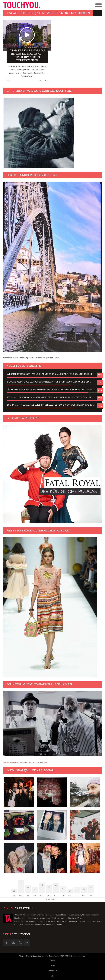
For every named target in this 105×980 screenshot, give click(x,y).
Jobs (52, 976)
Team (53, 966)
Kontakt (53, 960)
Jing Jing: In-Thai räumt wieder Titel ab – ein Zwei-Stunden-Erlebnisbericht (51, 405)
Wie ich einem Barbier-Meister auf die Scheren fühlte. (25, 762)
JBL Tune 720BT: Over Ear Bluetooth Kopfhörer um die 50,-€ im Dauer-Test (49, 382)
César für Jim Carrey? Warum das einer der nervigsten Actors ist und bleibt (52, 389)
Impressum (52, 971)
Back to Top (51, 900)
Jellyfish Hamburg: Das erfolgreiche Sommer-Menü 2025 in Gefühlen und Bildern (52, 397)
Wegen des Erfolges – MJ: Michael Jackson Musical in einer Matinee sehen (50, 374)
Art (8, 80)
